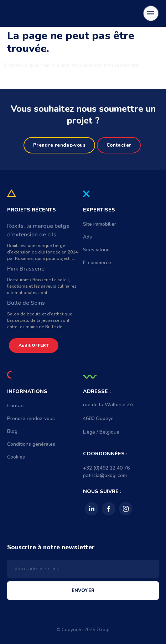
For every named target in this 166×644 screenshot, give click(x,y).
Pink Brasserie (26, 269)
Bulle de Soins (26, 303)
